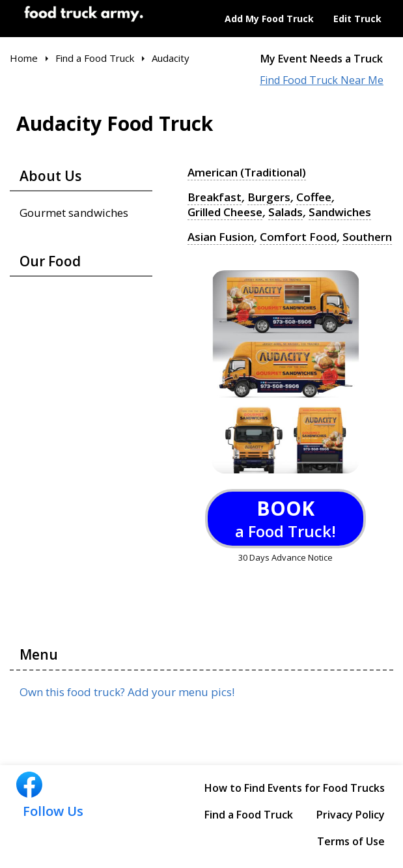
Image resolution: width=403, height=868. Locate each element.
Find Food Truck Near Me (322, 80)
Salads (285, 212)
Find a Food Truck (249, 815)
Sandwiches (340, 212)
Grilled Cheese (225, 212)
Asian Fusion (221, 237)
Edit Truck (357, 19)
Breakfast (215, 197)
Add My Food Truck (269, 19)
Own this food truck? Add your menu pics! (127, 692)
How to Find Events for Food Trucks (295, 788)
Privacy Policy (351, 815)
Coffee (314, 197)
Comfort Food (298, 237)
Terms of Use (351, 841)
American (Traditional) (247, 173)
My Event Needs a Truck (322, 59)
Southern (367, 237)
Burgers (269, 197)
